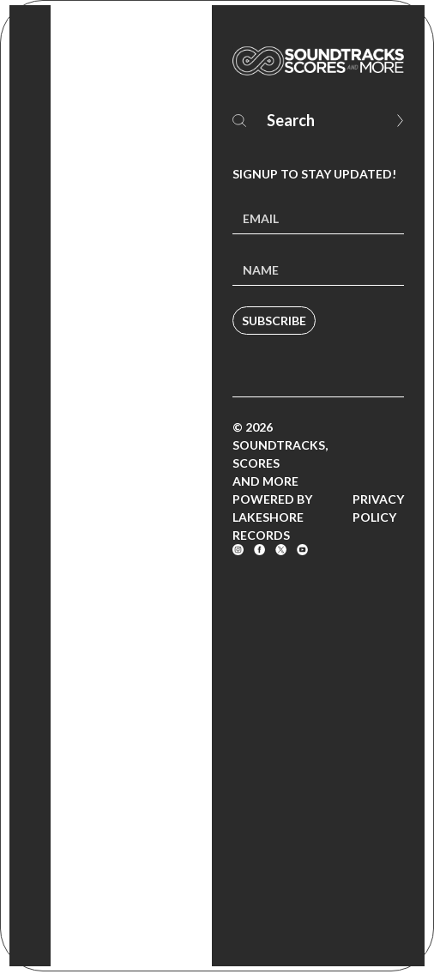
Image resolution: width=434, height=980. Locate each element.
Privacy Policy (378, 508)
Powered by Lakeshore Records (272, 517)
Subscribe (274, 321)
